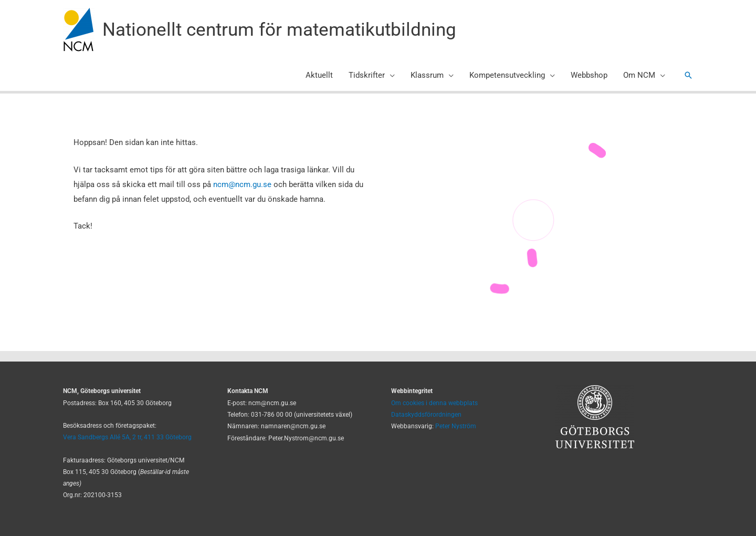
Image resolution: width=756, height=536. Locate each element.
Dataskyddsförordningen (426, 415)
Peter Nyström (456, 426)
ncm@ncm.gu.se (242, 184)
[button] (688, 75)
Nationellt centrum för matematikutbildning (279, 30)
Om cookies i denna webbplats (434, 403)
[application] (390, 75)
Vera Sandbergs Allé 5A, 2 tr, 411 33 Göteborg (127, 437)
